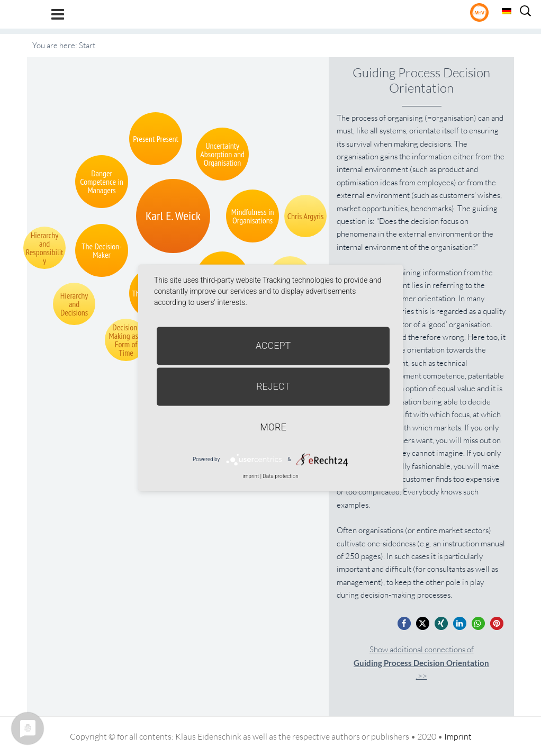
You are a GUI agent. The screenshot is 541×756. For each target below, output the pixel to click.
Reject (273, 386)
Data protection (280, 476)
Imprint (458, 736)
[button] (404, 623)
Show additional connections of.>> (421, 663)
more (273, 427)
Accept (273, 345)
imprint (251, 476)
